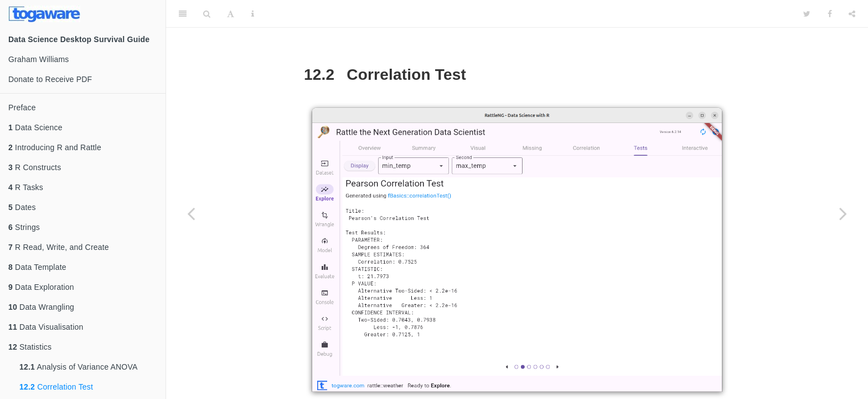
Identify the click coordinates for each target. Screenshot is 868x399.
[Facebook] (830, 14)
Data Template (37, 267)
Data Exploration (41, 287)
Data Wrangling (41, 307)
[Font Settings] (231, 14)
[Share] (852, 14)
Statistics (30, 347)
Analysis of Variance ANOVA (78, 367)
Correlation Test (56, 387)
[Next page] (843, 213)
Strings (24, 227)
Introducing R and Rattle (55, 147)
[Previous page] (191, 213)
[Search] (207, 14)
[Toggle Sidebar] (183, 14)
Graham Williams (39, 59)
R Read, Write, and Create (59, 247)
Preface (22, 108)
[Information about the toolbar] (253, 14)
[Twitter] (807, 14)
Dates (22, 207)
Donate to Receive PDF (50, 79)
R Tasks (26, 187)
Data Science (35, 127)
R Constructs (35, 167)
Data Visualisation (46, 327)
